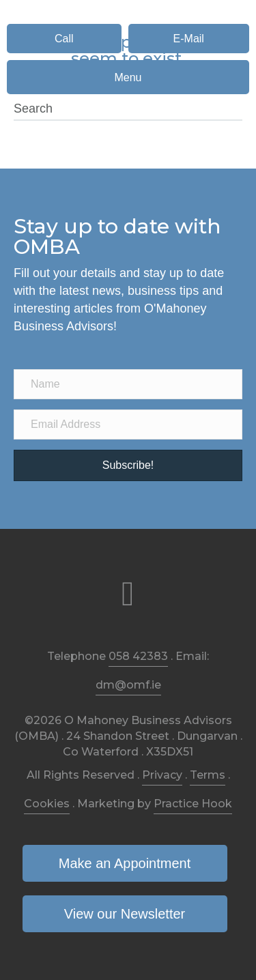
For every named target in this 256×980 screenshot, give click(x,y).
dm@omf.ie (128, 685)
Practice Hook (193, 804)
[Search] (128, 109)
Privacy (162, 775)
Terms (208, 775)
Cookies (47, 804)
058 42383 (138, 656)
